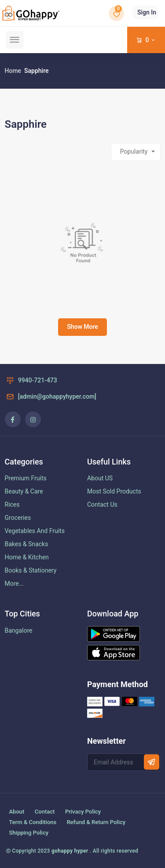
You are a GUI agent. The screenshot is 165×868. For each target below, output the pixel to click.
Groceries (18, 518)
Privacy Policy (83, 812)
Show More (82, 327)
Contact (45, 812)
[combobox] (136, 152)
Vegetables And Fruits (35, 531)
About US (100, 478)
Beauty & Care (24, 491)
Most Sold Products (114, 491)
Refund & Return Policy (96, 822)
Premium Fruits (26, 478)
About (17, 812)
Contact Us (102, 504)
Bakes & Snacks (27, 544)
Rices (12, 504)
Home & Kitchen (27, 557)
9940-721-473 (31, 380)
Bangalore (19, 630)
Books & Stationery (31, 570)
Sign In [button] (147, 12)
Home (13, 71)
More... (14, 583)
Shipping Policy (29, 833)
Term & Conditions (33, 822)
